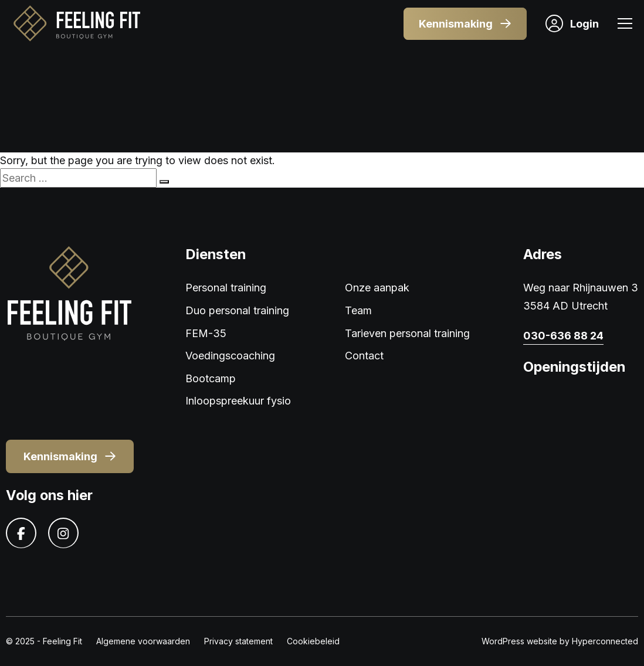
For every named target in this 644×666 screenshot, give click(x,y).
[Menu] (625, 25)
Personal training (226, 288)
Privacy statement (238, 641)
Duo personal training (237, 310)
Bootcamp (211, 378)
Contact (364, 356)
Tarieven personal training (407, 333)
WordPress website (519, 641)
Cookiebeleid (313, 641)
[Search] (164, 182)
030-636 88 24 (563, 336)
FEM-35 (206, 333)
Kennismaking (465, 24)
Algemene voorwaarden (143, 641)
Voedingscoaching (230, 356)
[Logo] (76, 24)
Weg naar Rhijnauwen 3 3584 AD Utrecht (581, 297)
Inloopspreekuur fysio (238, 401)
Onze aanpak (377, 288)
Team (358, 310)
